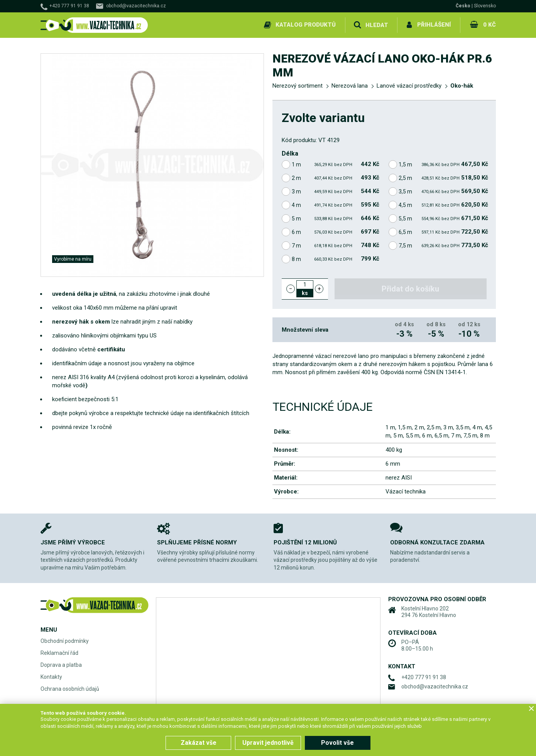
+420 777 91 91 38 (69, 6)
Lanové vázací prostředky (409, 86)
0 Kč (490, 25)
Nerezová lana (350, 86)
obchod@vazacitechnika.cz (136, 6)
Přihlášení (434, 25)
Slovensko (485, 6)
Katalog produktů (306, 25)
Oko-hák (462, 86)
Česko (463, 6)
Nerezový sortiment (298, 86)
